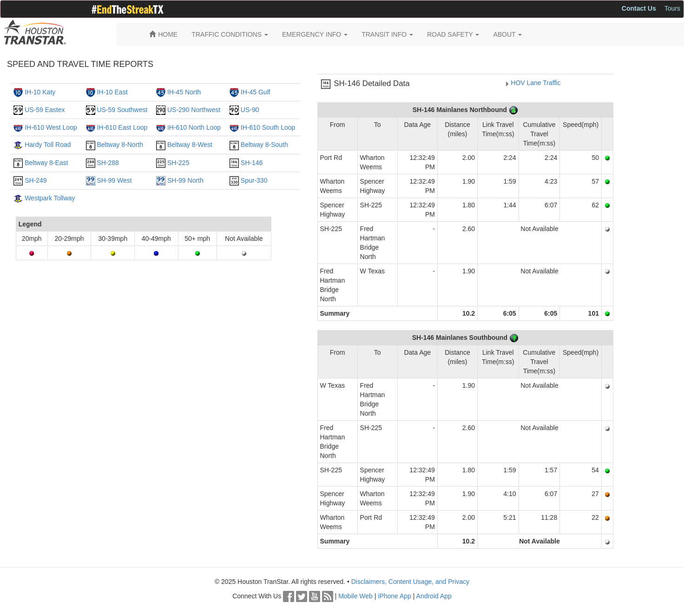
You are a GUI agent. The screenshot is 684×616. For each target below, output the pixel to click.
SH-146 (252, 163)
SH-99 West (114, 180)
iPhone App (395, 596)
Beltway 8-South (264, 145)
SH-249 (36, 180)
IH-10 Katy (40, 92)
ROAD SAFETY (453, 34)
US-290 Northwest (194, 110)
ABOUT (507, 34)
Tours (672, 8)
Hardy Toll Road (48, 145)
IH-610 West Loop (51, 127)
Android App (434, 596)
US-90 (250, 110)
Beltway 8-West (190, 145)
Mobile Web (355, 596)
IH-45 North (184, 92)
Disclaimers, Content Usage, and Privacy (410, 582)
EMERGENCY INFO (315, 34)
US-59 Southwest (122, 110)
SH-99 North (185, 180)
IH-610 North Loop (194, 127)
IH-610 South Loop (268, 127)
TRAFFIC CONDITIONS (230, 34)
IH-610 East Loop (122, 127)
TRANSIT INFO (387, 34)
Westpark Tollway (50, 198)
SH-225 (178, 163)
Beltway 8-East (46, 163)
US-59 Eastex (45, 110)
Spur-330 (254, 180)
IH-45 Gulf (256, 92)
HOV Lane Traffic (536, 83)
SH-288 (108, 163)
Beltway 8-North (120, 145)
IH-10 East (112, 92)
